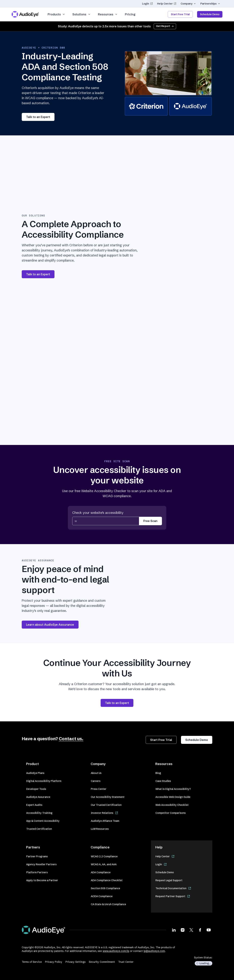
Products (56, 14)
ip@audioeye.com (154, 951)
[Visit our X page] (191, 930)
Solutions (82, 14)
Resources (108, 14)
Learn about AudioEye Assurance (50, 625)
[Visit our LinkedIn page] (174, 930)
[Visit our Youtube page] (209, 930)
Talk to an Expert (38, 117)
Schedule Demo (210, 14)
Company (188, 4)
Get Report (165, 26)
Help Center (167, 4)
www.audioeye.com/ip (116, 951)
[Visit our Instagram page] (183, 930)
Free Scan (150, 521)
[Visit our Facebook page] (200, 930)
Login (147, 4)
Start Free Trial (180, 14)
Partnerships (210, 4)
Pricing (130, 14)
